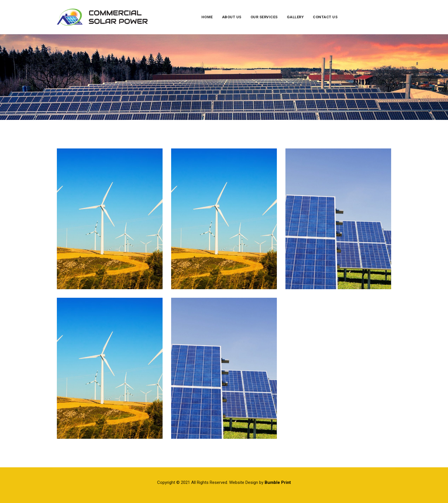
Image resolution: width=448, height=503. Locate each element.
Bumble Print (278, 482)
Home (207, 17)
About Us (232, 17)
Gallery (295, 17)
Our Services (264, 17)
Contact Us (325, 17)
